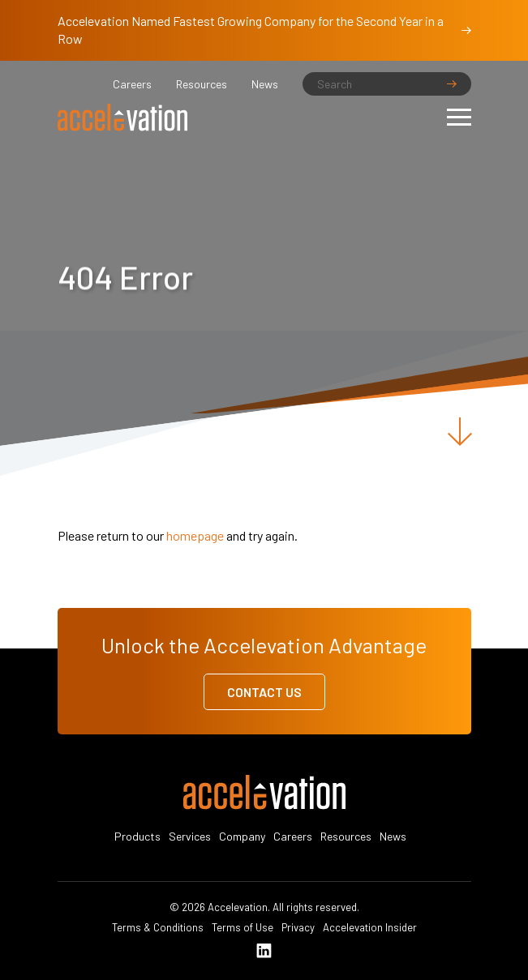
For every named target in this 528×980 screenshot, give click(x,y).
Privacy (298, 927)
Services (190, 836)
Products (137, 836)
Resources (202, 84)
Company (242, 836)
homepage (195, 535)
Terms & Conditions (158, 927)
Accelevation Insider (370, 927)
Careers (132, 84)
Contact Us (264, 692)
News (265, 84)
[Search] (387, 84)
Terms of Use (243, 927)
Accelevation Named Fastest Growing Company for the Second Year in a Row (264, 30)
